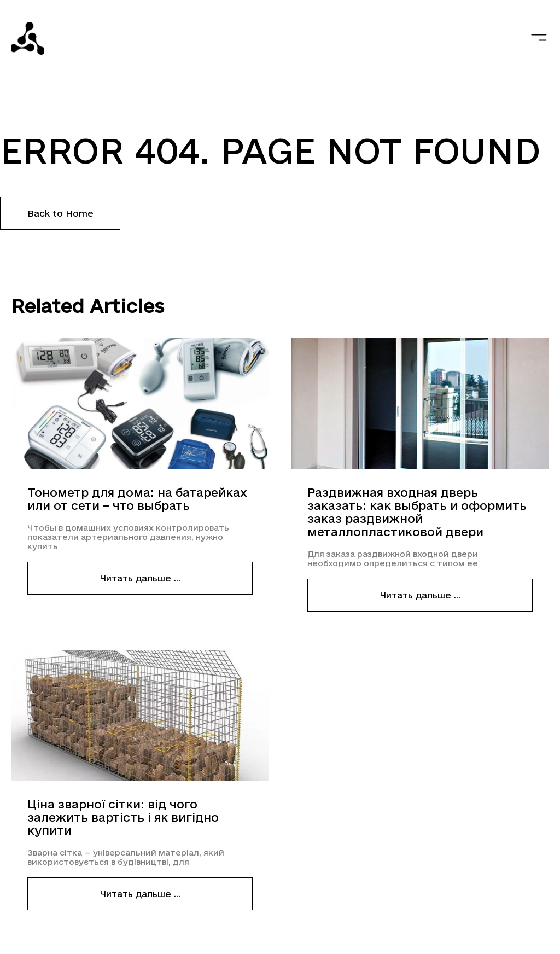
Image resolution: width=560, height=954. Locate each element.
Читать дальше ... (140, 578)
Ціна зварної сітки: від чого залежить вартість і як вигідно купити (123, 817)
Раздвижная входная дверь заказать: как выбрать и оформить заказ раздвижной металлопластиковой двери (417, 512)
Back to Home (60, 213)
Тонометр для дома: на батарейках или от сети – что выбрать (137, 499)
